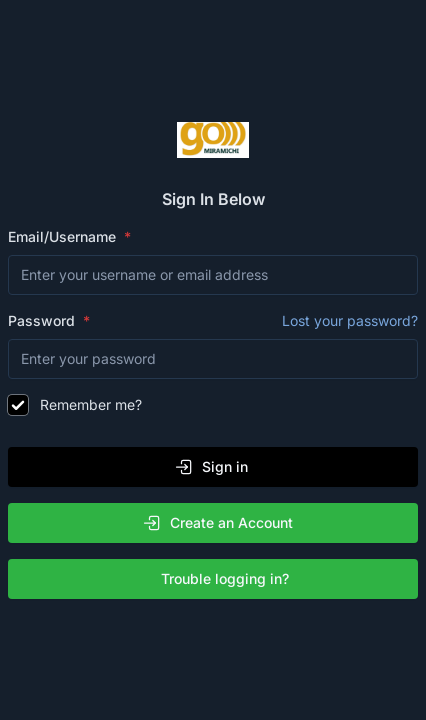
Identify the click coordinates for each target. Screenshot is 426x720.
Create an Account (217, 523)
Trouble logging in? (217, 579)
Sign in (211, 467)
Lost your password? (350, 320)
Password (213, 321)
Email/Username (64, 236)
